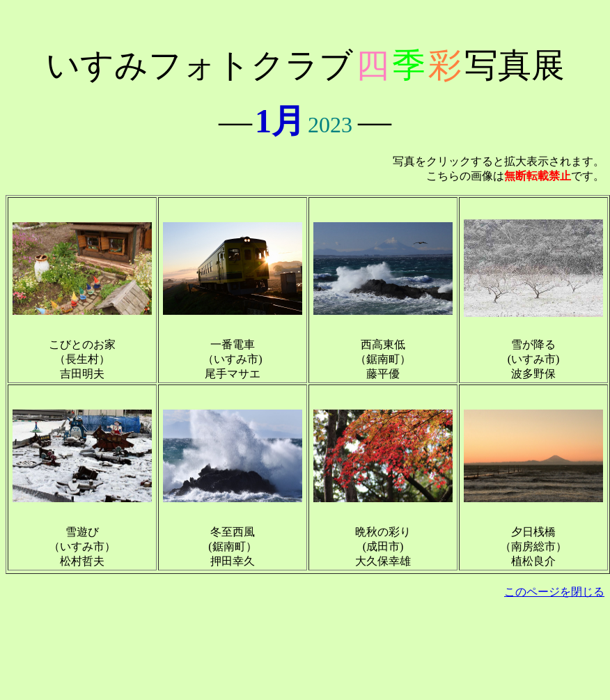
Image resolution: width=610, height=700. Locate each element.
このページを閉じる (554, 592)
